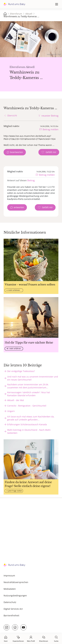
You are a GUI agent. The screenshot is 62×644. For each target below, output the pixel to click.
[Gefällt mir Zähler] (49, 152)
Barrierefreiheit (11, 615)
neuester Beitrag (50, 116)
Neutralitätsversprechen (16, 582)
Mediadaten (10, 589)
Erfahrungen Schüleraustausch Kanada (27, 424)
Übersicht (12, 116)
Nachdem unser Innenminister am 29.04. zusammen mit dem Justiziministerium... (28, 386)
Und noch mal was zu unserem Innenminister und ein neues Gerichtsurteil (33, 378)
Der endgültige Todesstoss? (21, 371)
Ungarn (11, 411)
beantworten (17, 152)
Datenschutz (10, 602)
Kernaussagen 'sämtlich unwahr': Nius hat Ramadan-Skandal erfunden (29, 394)
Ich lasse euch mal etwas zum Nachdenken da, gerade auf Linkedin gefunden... (31, 418)
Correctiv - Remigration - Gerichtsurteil (27, 406)
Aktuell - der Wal (16, 400)
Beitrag (31, 180)
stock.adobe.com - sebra (54, 54)
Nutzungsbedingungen (15, 596)
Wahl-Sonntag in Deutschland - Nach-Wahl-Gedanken (29, 431)
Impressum (9, 576)
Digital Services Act (13, 609)
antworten (19, 207)
